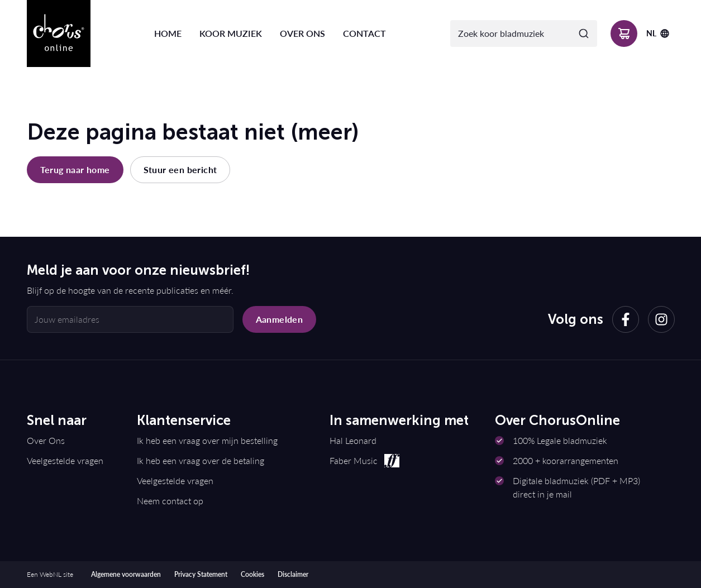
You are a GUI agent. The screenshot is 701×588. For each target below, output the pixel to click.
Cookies (252, 574)
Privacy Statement (201, 574)
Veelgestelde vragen (65, 460)
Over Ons (46, 440)
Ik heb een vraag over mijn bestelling (207, 440)
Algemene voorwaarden (126, 574)
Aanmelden (280, 319)
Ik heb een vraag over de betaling (201, 460)
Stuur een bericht (180, 169)
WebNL (51, 574)
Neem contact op (170, 501)
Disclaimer (293, 574)
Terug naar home (75, 169)
